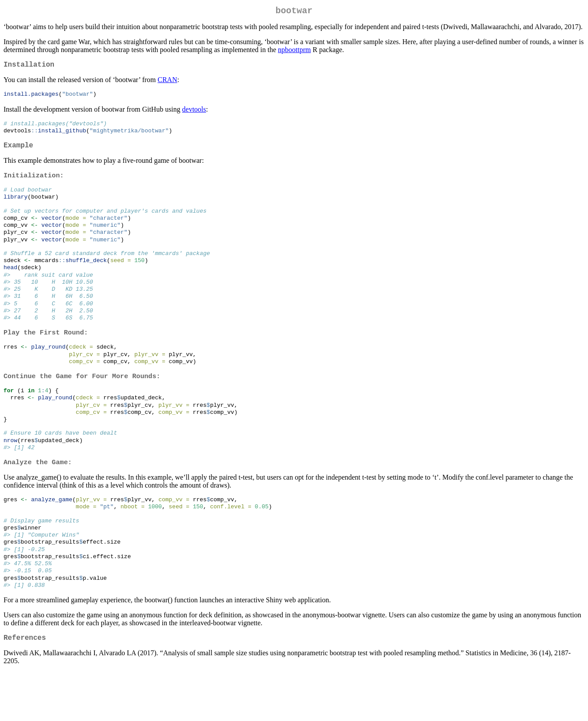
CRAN (167, 83)
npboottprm (294, 51)
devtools (194, 113)
